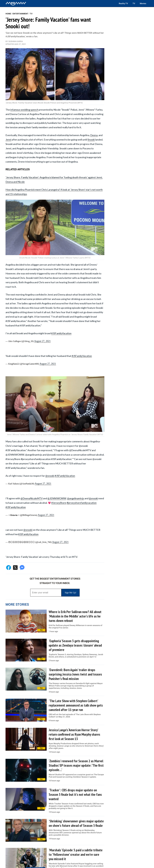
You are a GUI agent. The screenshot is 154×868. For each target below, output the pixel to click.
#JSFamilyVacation (61, 333)
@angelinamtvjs (76, 498)
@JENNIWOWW (57, 498)
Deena (94, 135)
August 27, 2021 (42, 341)
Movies (143, 3)
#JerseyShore (59, 503)
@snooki (50, 476)
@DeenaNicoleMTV (32, 498)
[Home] (16, 3)
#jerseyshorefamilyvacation (82, 503)
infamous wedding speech (24, 110)
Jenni (8, 140)
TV (134, 3)
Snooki (91, 140)
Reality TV (123, 3)
